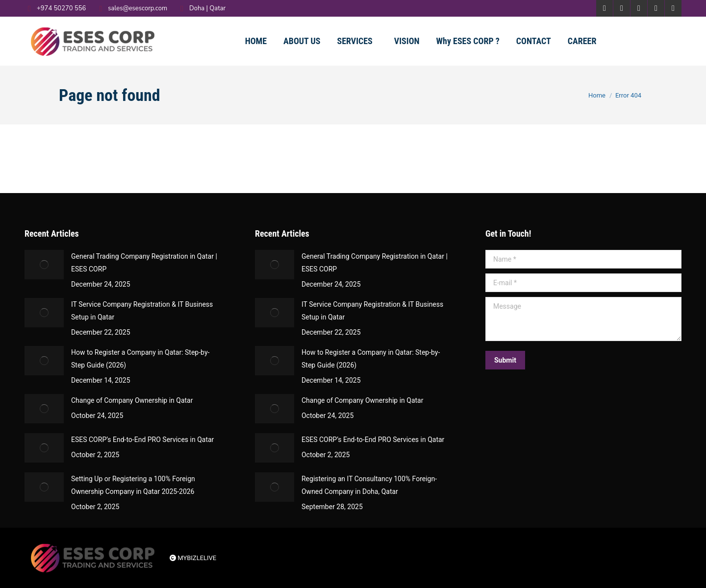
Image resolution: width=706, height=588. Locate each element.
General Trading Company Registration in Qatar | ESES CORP (144, 263)
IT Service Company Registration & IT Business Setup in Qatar (142, 311)
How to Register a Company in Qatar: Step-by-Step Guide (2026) (140, 359)
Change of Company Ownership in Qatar (132, 400)
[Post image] (44, 265)
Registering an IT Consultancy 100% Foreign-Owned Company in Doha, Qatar (369, 485)
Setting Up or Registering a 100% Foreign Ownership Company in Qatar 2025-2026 (133, 485)
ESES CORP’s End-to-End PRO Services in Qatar (142, 440)
